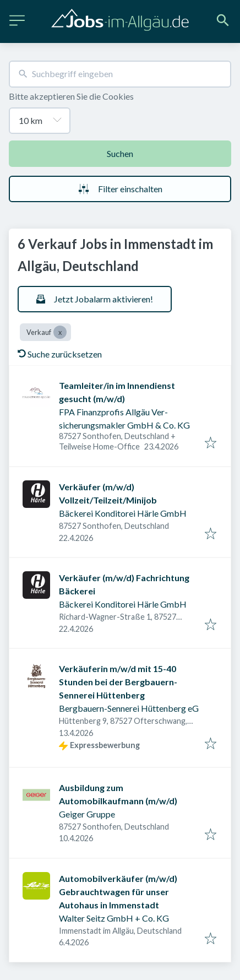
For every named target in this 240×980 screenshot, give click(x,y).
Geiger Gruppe (87, 814)
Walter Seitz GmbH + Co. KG (114, 918)
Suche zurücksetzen (60, 354)
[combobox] (120, 74)
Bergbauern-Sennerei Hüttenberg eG (129, 708)
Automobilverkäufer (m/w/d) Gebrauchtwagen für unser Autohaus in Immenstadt (118, 892)
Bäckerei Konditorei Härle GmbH (123, 513)
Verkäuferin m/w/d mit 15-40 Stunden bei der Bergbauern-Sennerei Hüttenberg (118, 682)
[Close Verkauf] (60, 332)
